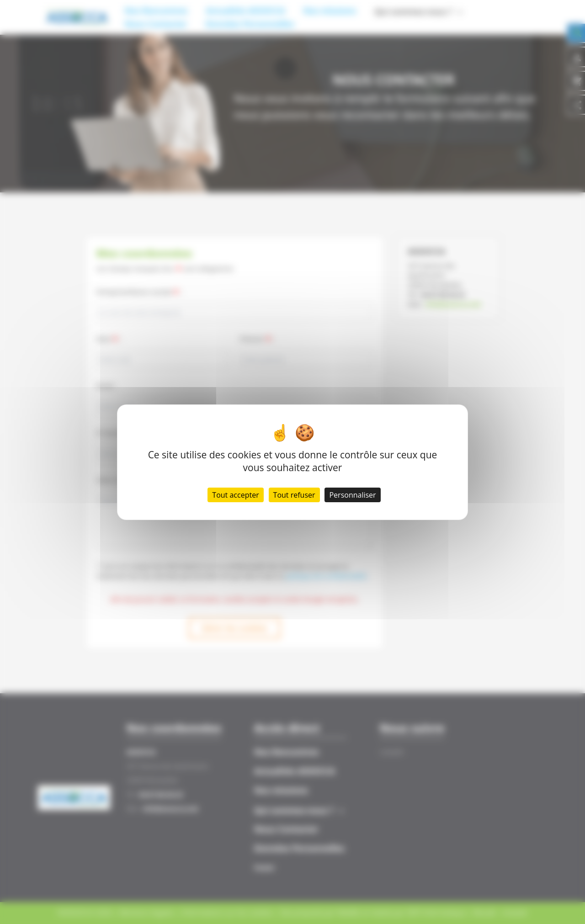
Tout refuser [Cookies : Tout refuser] (294, 495)
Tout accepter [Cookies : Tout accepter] (235, 495)
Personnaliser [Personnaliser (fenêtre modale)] (352, 495)
